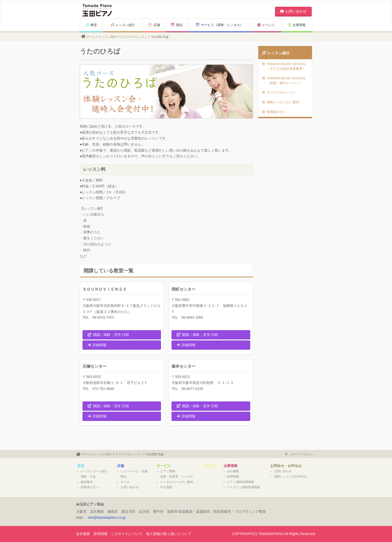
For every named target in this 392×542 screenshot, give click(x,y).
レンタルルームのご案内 (177, 482)
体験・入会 (88, 476)
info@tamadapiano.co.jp (107, 517)
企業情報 (297, 25)
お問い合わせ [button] (293, 11)
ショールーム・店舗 (134, 471)
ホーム (91, 37)
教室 (91, 25)
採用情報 (233, 476)
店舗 (154, 25)
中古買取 (166, 487)
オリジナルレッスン (134, 37)
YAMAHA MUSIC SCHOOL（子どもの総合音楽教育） (284, 66)
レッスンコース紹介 (94, 471)
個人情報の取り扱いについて (169, 534)
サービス (164, 466)
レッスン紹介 (123, 25)
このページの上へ (299, 454)
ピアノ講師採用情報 (240, 482)
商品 (177, 25)
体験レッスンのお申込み (290, 476)
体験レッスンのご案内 (281, 102)
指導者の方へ (274, 112)
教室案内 (87, 482)
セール (125, 482)
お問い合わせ (129, 487)
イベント (266, 25)
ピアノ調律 (168, 471)
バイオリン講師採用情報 (243, 487)
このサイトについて (127, 534)
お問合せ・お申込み (286, 466)
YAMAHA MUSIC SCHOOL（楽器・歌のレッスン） (284, 81)
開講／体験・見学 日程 (108, 335)
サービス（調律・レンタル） (220, 25)
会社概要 (233, 471)
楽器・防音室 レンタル (177, 476)
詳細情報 (97, 345)
